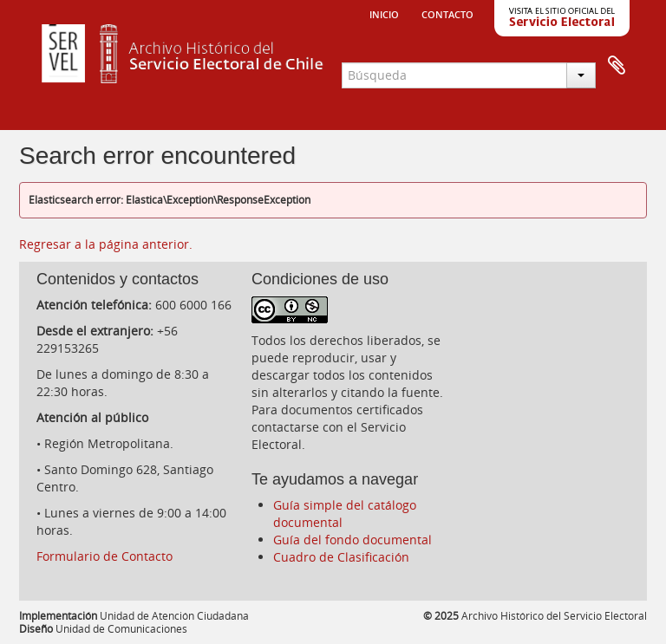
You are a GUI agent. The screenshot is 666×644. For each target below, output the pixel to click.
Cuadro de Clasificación (341, 557)
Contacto (447, 13)
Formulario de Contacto (104, 556)
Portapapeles (617, 66)
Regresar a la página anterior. (106, 244)
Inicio (384, 13)
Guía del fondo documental (353, 540)
